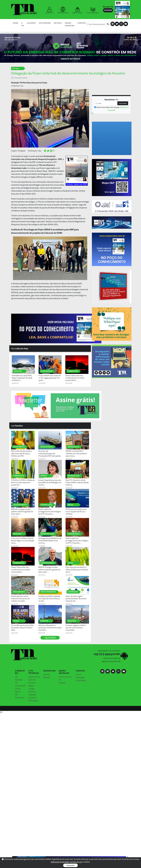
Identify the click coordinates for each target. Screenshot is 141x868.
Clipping (32, 695)
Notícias (32, 692)
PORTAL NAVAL (77, 10)
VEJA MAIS (50, 638)
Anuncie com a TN (65, 678)
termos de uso (76, 862)
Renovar (47, 677)
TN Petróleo (19, 678)
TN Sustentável (20, 684)
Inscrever (123, 103)
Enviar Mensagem (80, 676)
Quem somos (34, 677)
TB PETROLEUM (63, 10)
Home (15, 23)
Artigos (58, 23)
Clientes (32, 680)
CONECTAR (50, 10)
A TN (23, 24)
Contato (82, 23)
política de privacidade (60, 862)
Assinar (47, 674)
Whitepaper (45, 23)
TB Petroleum (20, 696)
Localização (81, 680)
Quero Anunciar (70, 24)
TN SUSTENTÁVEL (93, 10)
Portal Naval (18, 690)
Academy (31, 23)
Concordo (70, 865)
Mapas (31, 686)
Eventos (32, 683)
